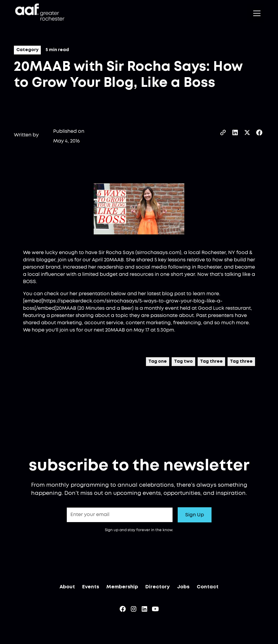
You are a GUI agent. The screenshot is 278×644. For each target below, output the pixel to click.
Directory (158, 588)
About (67, 588)
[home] (39, 13)
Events (91, 588)
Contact (208, 588)
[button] (256, 13)
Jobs (183, 588)
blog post (174, 294)
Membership (122, 588)
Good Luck (211, 308)
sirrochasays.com (158, 253)
